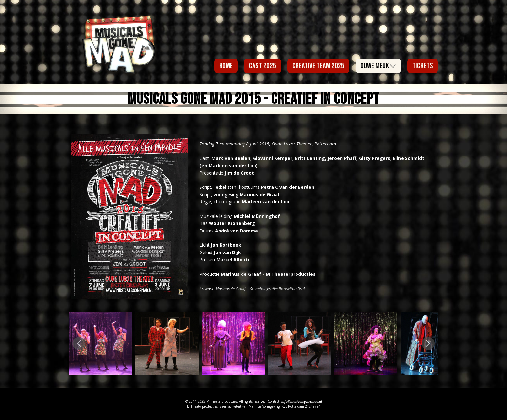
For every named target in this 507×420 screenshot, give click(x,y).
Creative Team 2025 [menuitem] (318, 66)
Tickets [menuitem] (423, 66)
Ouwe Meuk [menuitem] (375, 66)
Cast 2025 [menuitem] (263, 66)
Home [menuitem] (226, 66)
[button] (79, 343)
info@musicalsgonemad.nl (302, 401)
